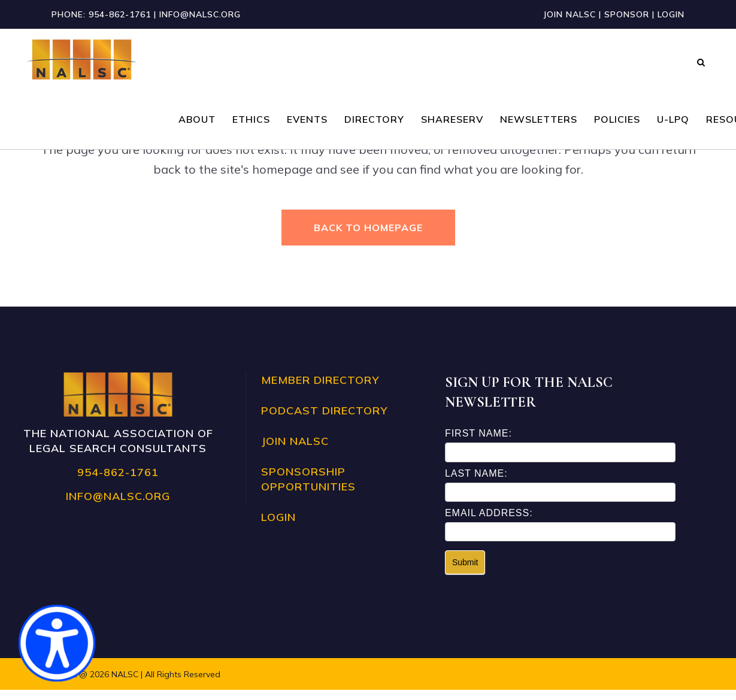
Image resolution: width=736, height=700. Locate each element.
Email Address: (489, 522)
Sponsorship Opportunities (308, 489)
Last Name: (476, 483)
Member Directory (320, 390)
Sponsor (627, 14)
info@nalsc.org (200, 14)
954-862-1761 (120, 14)
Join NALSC (570, 14)
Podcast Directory (324, 421)
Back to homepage (368, 228)
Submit (465, 572)
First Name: (478, 443)
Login (671, 14)
